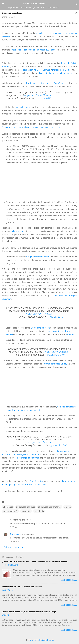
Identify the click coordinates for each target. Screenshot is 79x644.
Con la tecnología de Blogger (40, 640)
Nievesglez (15, 534)
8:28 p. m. (14, 527)
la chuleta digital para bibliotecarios (56, 73)
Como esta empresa (40, 328)
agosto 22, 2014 (58, 445)
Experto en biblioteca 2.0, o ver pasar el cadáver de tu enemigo (29, 612)
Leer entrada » (69, 580)
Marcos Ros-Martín (61, 70)
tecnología (39, 511)
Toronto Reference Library (55, 364)
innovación (26, 511)
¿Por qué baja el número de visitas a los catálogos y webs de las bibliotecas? (35, 562)
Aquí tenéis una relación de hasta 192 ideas (34, 50)
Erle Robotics (36, 481)
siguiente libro (23, 107)
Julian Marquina (29, 70)
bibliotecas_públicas (25, 507)
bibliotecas (8, 507)
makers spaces (18, 231)
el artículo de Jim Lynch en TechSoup (44, 83)
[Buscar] (76, 4)
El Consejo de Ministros (28, 458)
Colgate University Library (39, 257)
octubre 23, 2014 (56, 355)
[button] (76, 13)
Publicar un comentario (14, 547)
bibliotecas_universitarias (50, 507)
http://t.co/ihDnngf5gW (58, 352)
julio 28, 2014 (56, 317)
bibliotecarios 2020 (34, 4)
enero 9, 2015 (44, 98)
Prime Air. (72, 334)
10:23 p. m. (15, 542)
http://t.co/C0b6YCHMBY (38, 95)
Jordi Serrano (43, 70)
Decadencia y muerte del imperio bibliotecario (22, 587)
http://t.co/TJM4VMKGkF (39, 314)
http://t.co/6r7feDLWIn (40, 443)
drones (67, 507)
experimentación (10, 511)
